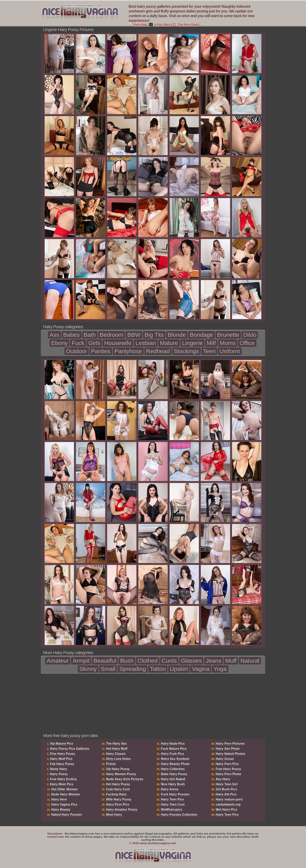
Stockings (186, 351)
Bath (90, 335)
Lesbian (146, 343)
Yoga (220, 669)
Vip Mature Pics (62, 744)
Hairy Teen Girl (227, 784)
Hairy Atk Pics (226, 794)
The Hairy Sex (117, 744)
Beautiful (105, 661)
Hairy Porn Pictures (230, 744)
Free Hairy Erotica (63, 779)
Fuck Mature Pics (174, 749)
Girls (94, 343)
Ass (54, 335)
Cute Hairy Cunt (118, 789)
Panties (101, 351)
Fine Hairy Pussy (63, 754)
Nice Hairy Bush (173, 784)
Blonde (177, 335)
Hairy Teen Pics (173, 799)
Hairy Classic (116, 754)
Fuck (78, 343)
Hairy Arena (170, 789)
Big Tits (154, 335)
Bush (127, 661)
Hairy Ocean (225, 759)
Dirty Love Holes (118, 759)
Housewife (118, 343)
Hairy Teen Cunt (173, 804)
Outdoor (76, 351)
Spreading (133, 669)
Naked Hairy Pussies (67, 815)
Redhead (158, 351)
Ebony (59, 343)
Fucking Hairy (117, 794)
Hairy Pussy (59, 774)
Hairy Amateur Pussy (122, 810)
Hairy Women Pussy (121, 774)
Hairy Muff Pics (61, 759)
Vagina (201, 669)
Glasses (191, 661)
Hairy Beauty (61, 810)
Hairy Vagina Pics (64, 804)
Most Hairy (114, 815)
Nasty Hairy (59, 769)
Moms (228, 343)
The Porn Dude (186, 24)
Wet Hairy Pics (226, 810)
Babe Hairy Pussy (174, 774)
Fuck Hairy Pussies (175, 794)
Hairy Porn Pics (118, 804)
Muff (231, 661)
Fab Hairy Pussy (62, 764)
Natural (250, 661)
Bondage (201, 335)
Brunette (228, 335)
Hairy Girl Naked (173, 779)
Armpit (81, 661)
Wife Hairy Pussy (119, 799)
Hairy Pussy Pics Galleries (70, 749)
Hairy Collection (173, 769)
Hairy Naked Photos (230, 754)
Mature (169, 343)
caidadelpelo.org (228, 804)
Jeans (213, 661)
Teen (209, 351)
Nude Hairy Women (66, 794)
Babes (72, 335)
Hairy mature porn (229, 799)
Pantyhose (128, 351)
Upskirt (179, 669)
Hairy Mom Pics (62, 784)
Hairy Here (59, 799)
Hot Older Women (64, 789)
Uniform (230, 351)
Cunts (169, 661)
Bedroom (112, 335)
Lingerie (193, 343)
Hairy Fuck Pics (173, 754)
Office (247, 343)
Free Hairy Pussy (228, 769)
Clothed (147, 661)
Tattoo (158, 669)
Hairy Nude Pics (173, 744)
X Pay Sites (160, 24)
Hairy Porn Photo (228, 774)
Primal (111, 764)
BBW (134, 335)
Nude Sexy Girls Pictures (125, 779)
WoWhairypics (172, 810)
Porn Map (138, 24)
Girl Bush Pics (226, 789)
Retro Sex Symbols (175, 759)
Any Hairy (223, 779)
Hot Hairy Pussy (118, 784)
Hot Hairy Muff (117, 749)
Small (108, 669)
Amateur (58, 661)
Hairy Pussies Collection (179, 815)
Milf (211, 343)
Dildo (250, 335)
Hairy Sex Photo (228, 749)
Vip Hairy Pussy (118, 769)
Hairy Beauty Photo (175, 764)
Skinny (88, 669)
